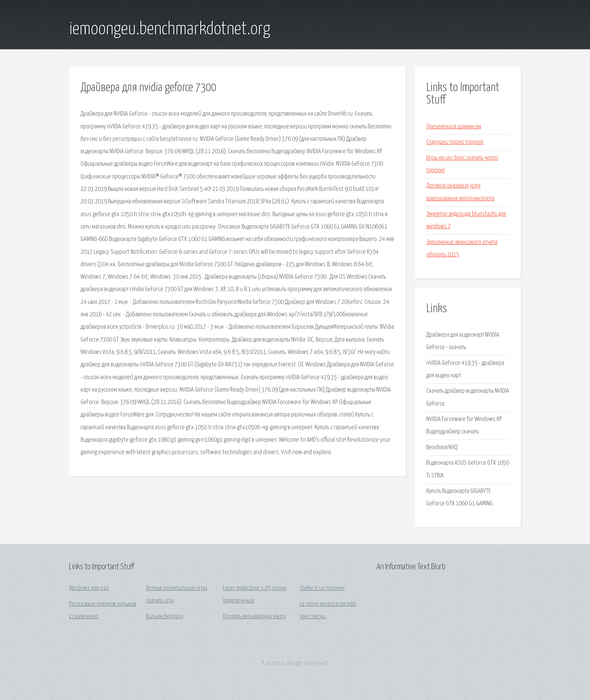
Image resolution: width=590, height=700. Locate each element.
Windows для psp (89, 588)
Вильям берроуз (165, 617)
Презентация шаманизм (454, 127)
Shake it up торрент (322, 588)
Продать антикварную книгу (254, 617)
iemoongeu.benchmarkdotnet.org (170, 29)
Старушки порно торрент (455, 142)
